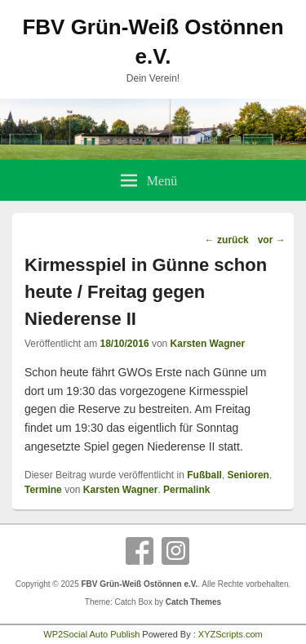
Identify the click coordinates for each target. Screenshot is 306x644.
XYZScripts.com (231, 634)
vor (272, 240)
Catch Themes (193, 602)
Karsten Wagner (208, 344)
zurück (227, 240)
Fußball (204, 475)
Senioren (248, 475)
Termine (43, 490)
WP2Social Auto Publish (91, 634)
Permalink (186, 490)
